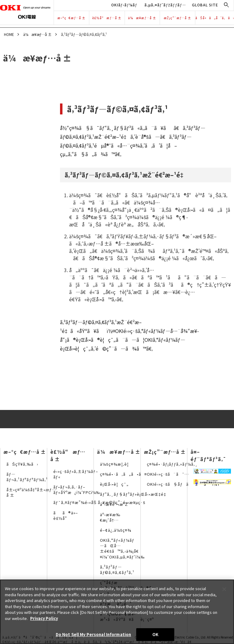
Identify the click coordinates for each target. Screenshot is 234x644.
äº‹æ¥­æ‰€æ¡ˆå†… (110, 517)
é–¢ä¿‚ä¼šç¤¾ (116, 530)
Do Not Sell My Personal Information (94, 634)
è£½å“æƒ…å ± (107, 18)
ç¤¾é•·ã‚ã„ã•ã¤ (123, 474)
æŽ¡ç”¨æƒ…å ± (178, 18)
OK (155, 634)
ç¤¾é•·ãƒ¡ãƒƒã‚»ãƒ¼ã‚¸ (172, 464)
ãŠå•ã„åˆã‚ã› (215, 18)
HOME (9, 34)
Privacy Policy (44, 618)
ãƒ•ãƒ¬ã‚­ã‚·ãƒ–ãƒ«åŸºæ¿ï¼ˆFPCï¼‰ (77, 490)
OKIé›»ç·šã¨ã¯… (168, 474)
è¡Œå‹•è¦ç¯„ (114, 484)
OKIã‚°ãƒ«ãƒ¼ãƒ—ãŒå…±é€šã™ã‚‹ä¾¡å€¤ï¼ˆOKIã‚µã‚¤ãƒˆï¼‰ (122, 548)
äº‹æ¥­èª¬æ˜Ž (114, 504)
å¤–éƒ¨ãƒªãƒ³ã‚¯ (208, 455)
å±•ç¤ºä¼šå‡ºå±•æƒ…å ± (31, 492)
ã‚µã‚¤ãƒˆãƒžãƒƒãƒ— (165, 5)
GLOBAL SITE (205, 5)
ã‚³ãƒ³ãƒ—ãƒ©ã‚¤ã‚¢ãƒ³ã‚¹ (117, 570)
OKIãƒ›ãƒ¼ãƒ (125, 5)
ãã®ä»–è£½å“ (66, 515)
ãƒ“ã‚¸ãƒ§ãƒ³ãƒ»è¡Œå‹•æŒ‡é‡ (134, 494)
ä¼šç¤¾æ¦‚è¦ (116, 464)
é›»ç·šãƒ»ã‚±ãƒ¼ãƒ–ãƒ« (76, 474)
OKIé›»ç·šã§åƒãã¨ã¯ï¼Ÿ (183, 484)
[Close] (224, 589)
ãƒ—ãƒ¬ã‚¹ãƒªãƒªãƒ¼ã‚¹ (27, 477)
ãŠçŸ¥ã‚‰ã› (22, 464)
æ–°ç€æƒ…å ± (72, 18)
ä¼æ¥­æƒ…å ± (142, 18)
